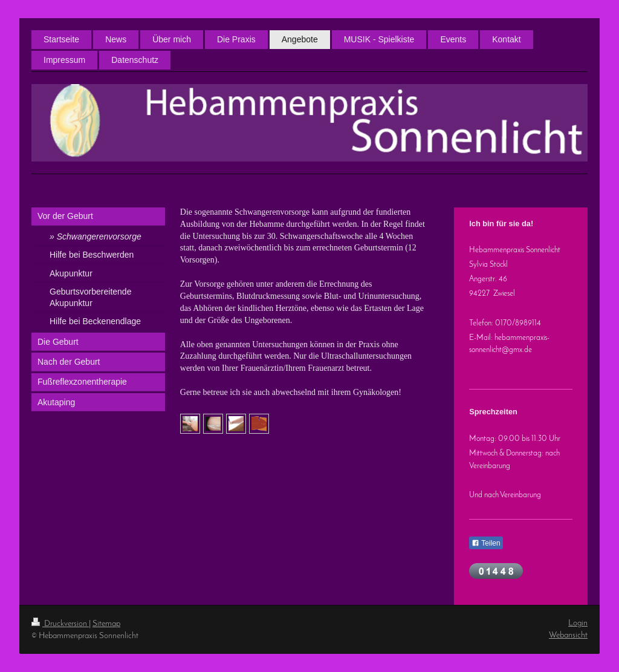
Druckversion (60, 624)
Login (578, 623)
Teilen (486, 543)
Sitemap (106, 624)
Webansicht (568, 635)
